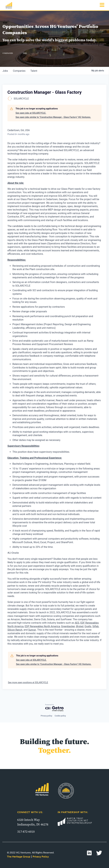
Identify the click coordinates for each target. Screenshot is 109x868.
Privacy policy (46, 716)
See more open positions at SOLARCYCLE (28, 682)
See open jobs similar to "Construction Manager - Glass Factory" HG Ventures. (53, 117)
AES (77, 623)
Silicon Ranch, (15, 630)
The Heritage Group (19, 857)
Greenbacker (68, 626)
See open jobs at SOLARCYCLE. (31, 113)
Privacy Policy (41, 857)
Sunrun (32, 630)
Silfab (96, 626)
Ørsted (80, 626)
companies (19, 71)
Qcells (88, 626)
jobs (5, 71)
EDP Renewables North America (42, 626)
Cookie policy (60, 716)
